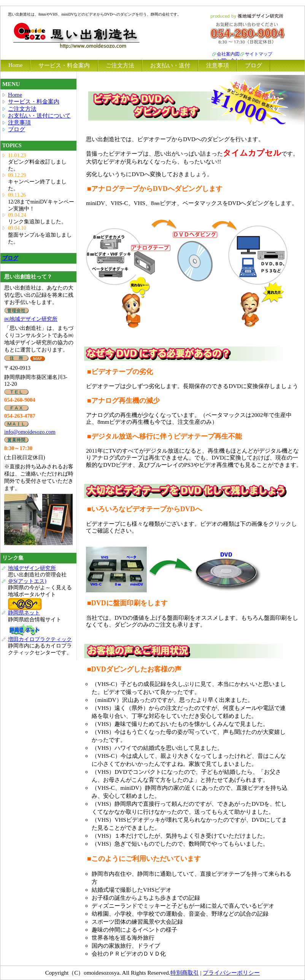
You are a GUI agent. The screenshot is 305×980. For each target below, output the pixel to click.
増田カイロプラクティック (40, 639)
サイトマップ (259, 54)
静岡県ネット (24, 613)
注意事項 (19, 122)
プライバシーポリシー (231, 973)
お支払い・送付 (170, 65)
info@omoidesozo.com (30, 432)
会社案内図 (228, 54)
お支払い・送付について (39, 115)
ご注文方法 (22, 109)
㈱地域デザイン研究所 (31, 319)
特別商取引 (185, 973)
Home (15, 95)
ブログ (17, 129)
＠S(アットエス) (27, 581)
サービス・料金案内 (34, 101)
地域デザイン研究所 (32, 568)
